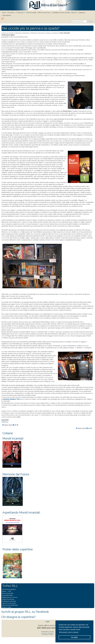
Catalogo (81, 13)
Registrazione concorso (10, 597)
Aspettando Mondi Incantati (61, 13)
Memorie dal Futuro (44, 13)
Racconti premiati (8, 593)
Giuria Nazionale (7, 595)
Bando (4, 591)
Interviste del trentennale (10, 605)
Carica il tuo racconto (9, 603)
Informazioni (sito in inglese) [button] (69, 632)
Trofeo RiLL (20, 13)
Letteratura (5, 422)
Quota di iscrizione (8, 599)
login (48, 621)
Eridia (55, 625)
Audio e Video (7, 607)
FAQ (10, 591)
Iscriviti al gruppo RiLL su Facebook (25, 612)
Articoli (74, 13)
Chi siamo (11, 13)
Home (4, 13)
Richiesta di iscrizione (9, 601)
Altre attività (6, 15)
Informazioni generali (9, 589)
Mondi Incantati (32, 13)
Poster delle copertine (18, 549)
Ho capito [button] (74, 637)
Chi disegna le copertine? (18, 617)
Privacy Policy (48, 634)
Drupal (52, 632)
